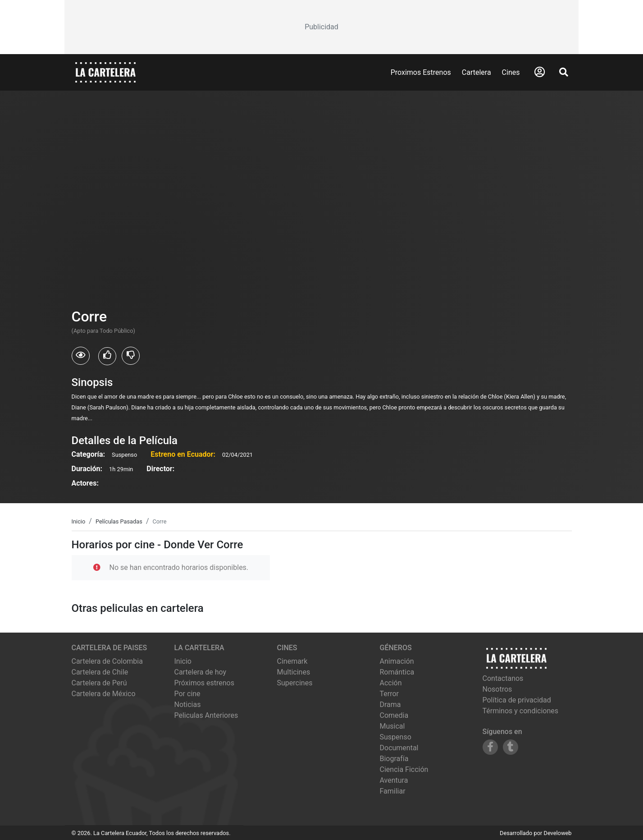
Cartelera (477, 72)
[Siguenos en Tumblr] (511, 747)
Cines (511, 72)
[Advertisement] (322, 27)
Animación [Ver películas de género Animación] (397, 661)
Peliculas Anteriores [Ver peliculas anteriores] (206, 715)
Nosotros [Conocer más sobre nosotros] (497, 689)
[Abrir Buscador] (564, 72)
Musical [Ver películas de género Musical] (392, 726)
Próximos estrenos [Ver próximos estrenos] (204, 683)
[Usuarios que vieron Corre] (81, 356)
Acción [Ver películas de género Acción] (391, 683)
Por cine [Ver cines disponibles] (187, 694)
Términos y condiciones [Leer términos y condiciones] (521, 711)
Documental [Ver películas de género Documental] (399, 748)
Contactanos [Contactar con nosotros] (503, 678)
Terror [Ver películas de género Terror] (390, 694)
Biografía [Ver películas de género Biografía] (394, 759)
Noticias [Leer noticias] (188, 705)
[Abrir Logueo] (540, 72)
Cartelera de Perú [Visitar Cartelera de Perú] (99, 683)
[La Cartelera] (105, 72)
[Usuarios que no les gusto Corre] (131, 356)
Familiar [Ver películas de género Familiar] (393, 791)
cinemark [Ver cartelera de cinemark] (292, 661)
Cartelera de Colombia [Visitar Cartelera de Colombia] (107, 661)
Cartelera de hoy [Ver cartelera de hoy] (201, 672)
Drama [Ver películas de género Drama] (390, 705)
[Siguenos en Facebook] (490, 747)
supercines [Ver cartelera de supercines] (295, 683)
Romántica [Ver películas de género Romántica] (397, 672)
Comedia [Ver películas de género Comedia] (394, 715)
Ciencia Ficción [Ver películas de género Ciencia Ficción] (404, 769)
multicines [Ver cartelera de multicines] (294, 672)
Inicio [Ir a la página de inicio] (183, 661)
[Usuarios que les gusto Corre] (107, 356)
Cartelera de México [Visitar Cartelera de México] (104, 694)
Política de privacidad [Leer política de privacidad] (517, 700)
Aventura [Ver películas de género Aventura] (394, 780)
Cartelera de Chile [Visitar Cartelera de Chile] (100, 672)
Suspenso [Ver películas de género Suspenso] (396, 737)
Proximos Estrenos (421, 72)
